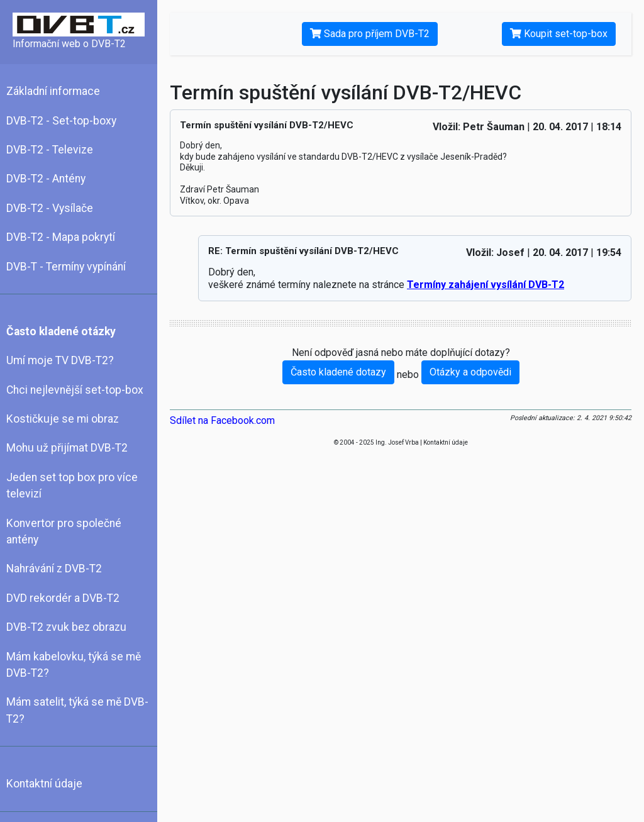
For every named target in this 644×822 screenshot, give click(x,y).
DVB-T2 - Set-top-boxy (61, 121)
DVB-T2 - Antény (46, 179)
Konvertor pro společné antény (64, 531)
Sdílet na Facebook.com (222, 420)
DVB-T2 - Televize (50, 150)
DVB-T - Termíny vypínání (66, 267)
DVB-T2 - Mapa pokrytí (61, 237)
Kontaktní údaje (44, 784)
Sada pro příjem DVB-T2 (370, 34)
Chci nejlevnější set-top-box (75, 390)
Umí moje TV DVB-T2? (60, 360)
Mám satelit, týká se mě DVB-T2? (77, 710)
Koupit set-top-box (559, 34)
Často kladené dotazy (338, 372)
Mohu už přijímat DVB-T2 (67, 448)
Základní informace (53, 91)
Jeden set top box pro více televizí (72, 486)
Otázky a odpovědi (470, 372)
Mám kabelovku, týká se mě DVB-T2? (74, 665)
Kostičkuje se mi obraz (63, 419)
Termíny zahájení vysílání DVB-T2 (486, 285)
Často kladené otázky (61, 331)
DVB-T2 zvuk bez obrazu (66, 627)
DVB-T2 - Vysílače (50, 208)
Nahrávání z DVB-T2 (54, 569)
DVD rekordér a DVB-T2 (63, 598)
